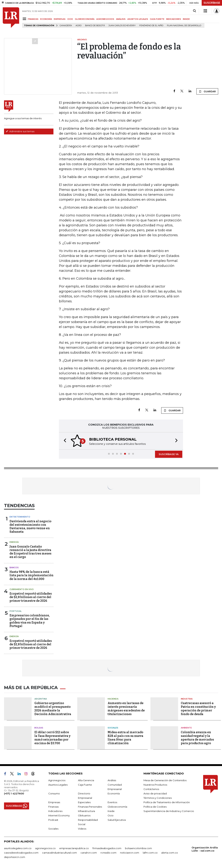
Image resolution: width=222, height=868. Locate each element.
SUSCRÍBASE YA (169, 454)
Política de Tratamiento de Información (167, 802)
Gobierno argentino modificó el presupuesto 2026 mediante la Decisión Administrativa (53, 709)
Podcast (53, 820)
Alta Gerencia (86, 780)
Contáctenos (151, 789)
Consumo (54, 793)
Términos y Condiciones (158, 798)
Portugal (16, 611)
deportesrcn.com (15, 857)
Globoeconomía (117, 807)
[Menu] (25, 19)
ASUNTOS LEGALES (138, 19)
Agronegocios (57, 780)
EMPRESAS (60, 19)
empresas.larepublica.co (74, 848)
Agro (79, 26)
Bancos (14, 567)
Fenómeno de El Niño (151, 26)
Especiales (84, 802)
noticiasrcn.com (130, 853)
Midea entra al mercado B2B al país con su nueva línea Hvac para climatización (125, 738)
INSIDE (186, 19)
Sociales (113, 728)
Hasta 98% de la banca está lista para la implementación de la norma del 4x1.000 (31, 575)
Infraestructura (86, 811)
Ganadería (66, 26)
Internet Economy (59, 815)
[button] (64, 441)
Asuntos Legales (58, 785)
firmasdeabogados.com (107, 848)
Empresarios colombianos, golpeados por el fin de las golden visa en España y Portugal (30, 621)
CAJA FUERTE (157, 19)
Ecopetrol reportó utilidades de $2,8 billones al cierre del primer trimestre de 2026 (31, 597)
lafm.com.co (150, 853)
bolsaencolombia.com (138, 848)
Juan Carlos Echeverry (122, 26)
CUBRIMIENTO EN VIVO (22, 589)
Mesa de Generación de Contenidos (165, 780)
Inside (111, 811)
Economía (114, 793)
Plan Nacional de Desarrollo (184, 26)
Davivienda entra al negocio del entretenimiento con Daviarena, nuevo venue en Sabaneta (30, 527)
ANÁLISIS (121, 19)
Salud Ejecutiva (117, 820)
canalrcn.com (89, 853)
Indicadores (55, 811)
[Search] (194, 11)
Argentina (41, 699)
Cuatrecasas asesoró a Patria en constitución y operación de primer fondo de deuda (198, 709)
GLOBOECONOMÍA (85, 19)
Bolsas (39, 728)
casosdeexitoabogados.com (21, 853)
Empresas (54, 802)
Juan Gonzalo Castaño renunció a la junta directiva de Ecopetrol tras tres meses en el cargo (30, 552)
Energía (14, 542)
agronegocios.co (45, 848)
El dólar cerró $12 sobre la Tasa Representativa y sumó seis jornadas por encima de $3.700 (52, 738)
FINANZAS (33, 19)
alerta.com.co (170, 853)
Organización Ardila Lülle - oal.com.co (205, 849)
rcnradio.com (108, 853)
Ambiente (186, 728)
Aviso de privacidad (155, 793)
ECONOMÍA (46, 19)
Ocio (111, 815)
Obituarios (84, 815)
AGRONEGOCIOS (105, 19)
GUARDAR (207, 91)
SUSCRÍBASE (212, 3)
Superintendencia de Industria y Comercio (169, 811)
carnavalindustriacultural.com (59, 853)
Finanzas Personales (90, 807)
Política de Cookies (155, 807)
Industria (187, 699)
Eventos (112, 802)
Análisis (112, 780)
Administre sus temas (20, 131)
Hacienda (113, 699)
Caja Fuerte (85, 785)
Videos (82, 829)
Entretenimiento (20, 517)
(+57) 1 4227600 (14, 793)
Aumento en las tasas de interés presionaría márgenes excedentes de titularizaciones (126, 709)
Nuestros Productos (155, 785)
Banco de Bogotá (95, 26)
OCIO (70, 19)
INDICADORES (174, 19)
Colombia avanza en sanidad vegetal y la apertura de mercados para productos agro (197, 738)
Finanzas (53, 807)
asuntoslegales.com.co (18, 848)
